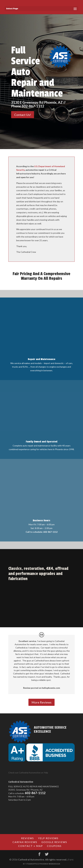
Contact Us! (23, 115)
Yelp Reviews (48, 838)
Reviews (28, 838)
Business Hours (41, 520)
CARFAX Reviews (25, 842)
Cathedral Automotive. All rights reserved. (43, 859)
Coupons (54, 846)
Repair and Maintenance (42, 359)
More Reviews (41, 702)
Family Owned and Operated (42, 442)
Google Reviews (54, 842)
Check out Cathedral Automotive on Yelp (28, 773)
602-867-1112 (35, 793)
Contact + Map (31, 846)
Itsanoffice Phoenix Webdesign (43, 864)
